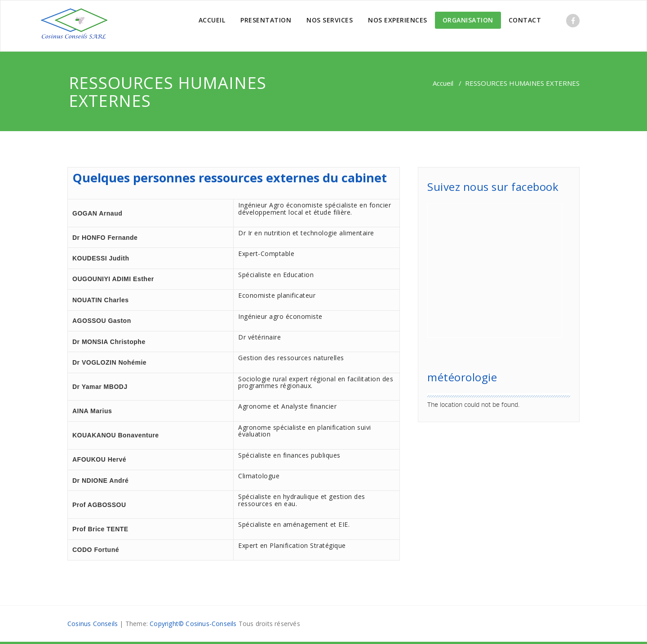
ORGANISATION (468, 20)
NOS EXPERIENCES (398, 20)
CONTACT (525, 20)
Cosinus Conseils (93, 624)
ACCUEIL (212, 20)
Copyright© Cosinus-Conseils (193, 624)
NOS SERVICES (330, 20)
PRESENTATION (266, 20)
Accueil (443, 83)
